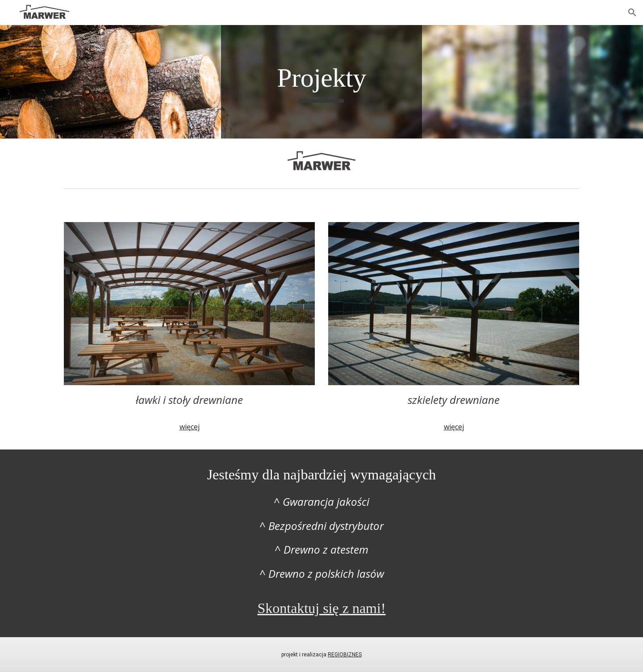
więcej (190, 427)
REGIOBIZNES (345, 655)
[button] (632, 13)
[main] (321, 82)
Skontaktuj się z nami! (321, 608)
